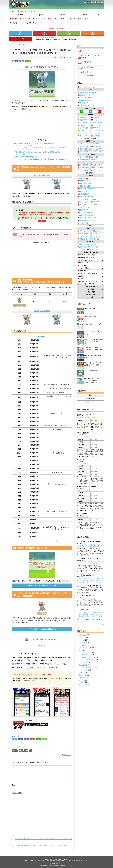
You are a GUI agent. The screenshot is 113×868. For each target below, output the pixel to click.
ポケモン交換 (83, 147)
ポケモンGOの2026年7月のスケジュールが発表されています (94, 342)
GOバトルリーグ (40, 19)
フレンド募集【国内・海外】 (88, 157)
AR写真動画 (82, 635)
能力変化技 (96, 236)
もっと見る (100, 530)
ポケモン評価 (96, 149)
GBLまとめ (96, 231)
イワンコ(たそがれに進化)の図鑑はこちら (43, 629)
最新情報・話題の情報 (56, 29)
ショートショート (84, 648)
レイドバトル (83, 670)
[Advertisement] (42, 124)
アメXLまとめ (83, 103)
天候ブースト (96, 170)
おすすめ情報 (83, 643)
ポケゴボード (96, 144)
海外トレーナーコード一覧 (87, 160)
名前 (13, 785)
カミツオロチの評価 (84, 436)
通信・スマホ (83, 685)
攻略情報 (68, 58)
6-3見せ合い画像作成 (85, 213)
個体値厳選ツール (17, 23)
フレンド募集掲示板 (91, 371)
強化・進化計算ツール (89, 660)
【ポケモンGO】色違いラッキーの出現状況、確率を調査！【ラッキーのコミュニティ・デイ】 (41, 840)
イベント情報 (54, 19)
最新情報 (20, 15)
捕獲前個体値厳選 (84, 186)
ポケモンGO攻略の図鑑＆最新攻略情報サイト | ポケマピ (58, 866)
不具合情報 (96, 136)
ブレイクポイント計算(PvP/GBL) (89, 202)
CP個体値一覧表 (84, 181)
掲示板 (84, 15)
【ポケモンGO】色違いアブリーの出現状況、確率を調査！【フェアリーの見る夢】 (39, 846)
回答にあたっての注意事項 (24, 146)
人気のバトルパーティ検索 (87, 199)
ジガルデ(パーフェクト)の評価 (87, 418)
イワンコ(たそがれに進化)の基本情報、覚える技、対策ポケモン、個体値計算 (40, 159)
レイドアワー (96, 123)
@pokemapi (67, 755)
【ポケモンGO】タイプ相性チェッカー (90, 599)
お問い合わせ (90, 402)
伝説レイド (82, 125)
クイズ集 (81, 645)
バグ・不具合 (83, 662)
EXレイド (82, 637)
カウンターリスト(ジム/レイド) (88, 205)
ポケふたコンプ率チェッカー (88, 218)
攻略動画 (95, 117)
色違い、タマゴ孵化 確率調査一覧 (26, 157)
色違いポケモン (97, 165)
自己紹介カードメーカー (86, 95)
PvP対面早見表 (83, 194)
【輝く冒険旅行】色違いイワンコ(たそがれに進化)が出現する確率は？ (38, 152)
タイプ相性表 (31, 23)
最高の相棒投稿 (84, 149)
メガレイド (96, 125)
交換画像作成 (83, 210)
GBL (41, 23)
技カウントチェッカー (86, 197)
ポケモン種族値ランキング (87, 244)
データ (41, 15)
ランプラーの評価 (83, 517)
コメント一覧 (96, 152)
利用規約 (53, 863)
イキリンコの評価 (83, 463)
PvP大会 (82, 231)
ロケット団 (82, 136)
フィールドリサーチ (69, 19)
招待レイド (82, 144)
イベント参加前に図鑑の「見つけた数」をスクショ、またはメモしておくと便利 (42, 148)
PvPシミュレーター (85, 191)
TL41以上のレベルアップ (87, 106)
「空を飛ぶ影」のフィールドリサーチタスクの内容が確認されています (93, 349)
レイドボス (82, 123)
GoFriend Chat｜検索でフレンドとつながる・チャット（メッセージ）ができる (94, 381)
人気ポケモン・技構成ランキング (89, 239)
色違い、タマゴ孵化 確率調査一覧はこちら (43, 585)
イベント (95, 120)
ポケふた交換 (96, 147)
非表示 (43, 140)
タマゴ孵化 (96, 133)
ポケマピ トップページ (86, 87)
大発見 (81, 131)
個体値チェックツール (89, 657)
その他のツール (86, 652)
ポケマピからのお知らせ (86, 667)
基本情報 (81, 673)
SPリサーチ (96, 128)
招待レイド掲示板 (90, 309)
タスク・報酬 (83, 128)
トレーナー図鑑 (84, 168)
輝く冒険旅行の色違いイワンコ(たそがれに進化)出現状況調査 (35, 143)
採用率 (94, 234)
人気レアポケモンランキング (88, 247)
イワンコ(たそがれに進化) (42, 176)
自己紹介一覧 (83, 152)
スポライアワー (97, 131)
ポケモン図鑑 (26, 19)
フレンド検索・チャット (86, 98)
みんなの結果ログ (22, 154)
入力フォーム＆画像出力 (24, 150)
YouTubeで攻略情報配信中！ (88, 92)
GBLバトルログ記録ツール (87, 100)
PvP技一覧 (82, 236)
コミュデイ (82, 133)
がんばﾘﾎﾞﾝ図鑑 (97, 168)
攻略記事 (14, 19)
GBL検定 (83, 178)
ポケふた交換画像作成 (86, 215)
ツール (62, 15)
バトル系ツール (86, 655)
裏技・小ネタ (83, 680)
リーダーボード (84, 234)
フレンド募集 (84, 19)
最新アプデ (82, 120)
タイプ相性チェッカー (86, 207)
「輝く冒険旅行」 (30, 100)
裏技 (83, 682)
